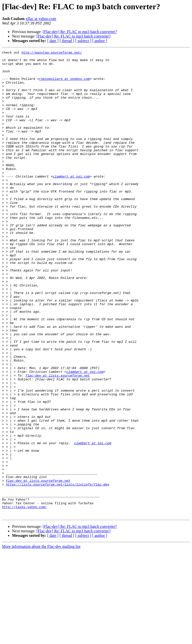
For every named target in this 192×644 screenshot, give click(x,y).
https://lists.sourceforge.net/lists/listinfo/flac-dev (58, 571)
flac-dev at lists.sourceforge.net (58, 441)
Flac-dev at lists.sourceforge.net (38, 567)
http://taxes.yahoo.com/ (24, 598)
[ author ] (100, 41)
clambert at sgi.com (71, 202)
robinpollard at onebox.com (64, 85)
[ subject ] (83, 41)
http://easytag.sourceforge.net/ (52, 53)
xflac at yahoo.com (41, 19)
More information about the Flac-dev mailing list (41, 640)
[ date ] (53, 41)
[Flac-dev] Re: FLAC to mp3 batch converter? (80, 32)
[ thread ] (67, 41)
